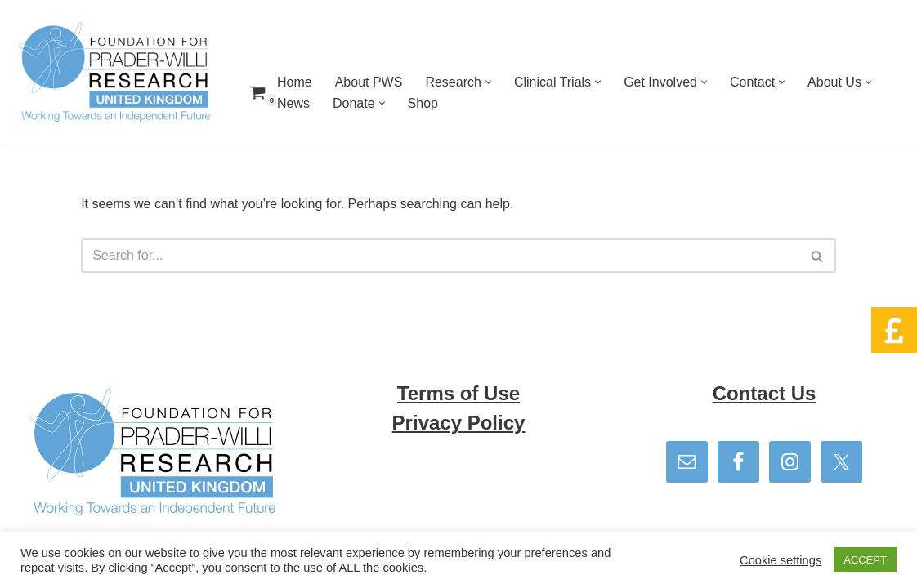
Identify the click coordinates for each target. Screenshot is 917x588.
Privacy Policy (459, 423)
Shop (423, 103)
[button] (488, 82)
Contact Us (765, 393)
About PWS (369, 82)
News (293, 103)
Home (295, 82)
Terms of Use (458, 393)
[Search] (440, 256)
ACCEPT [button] (865, 560)
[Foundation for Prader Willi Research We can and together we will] (114, 72)
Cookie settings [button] (781, 560)
